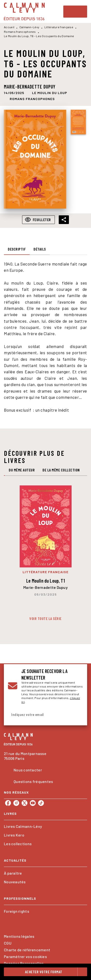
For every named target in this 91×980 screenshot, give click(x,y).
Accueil (9, 27)
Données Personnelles (24, 963)
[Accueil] (24, 11)
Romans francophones (20, 32)
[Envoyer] (77, 715)
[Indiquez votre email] (39, 715)
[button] (50, 93)
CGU (8, 943)
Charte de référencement (27, 950)
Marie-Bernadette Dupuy (30, 87)
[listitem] (8, 803)
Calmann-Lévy (29, 27)
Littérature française (59, 27)
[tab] (17, 249)
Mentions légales (19, 936)
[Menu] (75, 12)
